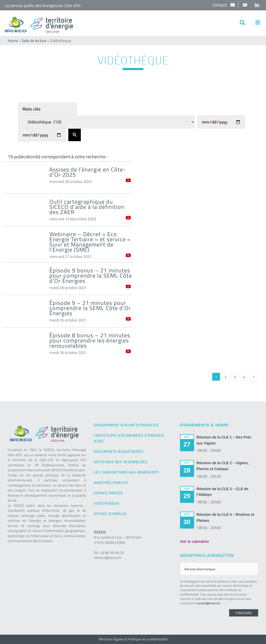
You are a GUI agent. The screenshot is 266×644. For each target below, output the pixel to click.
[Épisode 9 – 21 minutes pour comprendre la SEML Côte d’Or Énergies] (23, 312)
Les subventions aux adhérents (127, 472)
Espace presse (108, 493)
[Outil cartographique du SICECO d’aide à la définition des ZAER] (23, 211)
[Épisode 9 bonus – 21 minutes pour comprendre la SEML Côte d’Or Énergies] (23, 279)
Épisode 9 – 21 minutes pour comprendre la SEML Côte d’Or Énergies (90, 308)
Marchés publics (111, 482)
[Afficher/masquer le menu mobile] (258, 22)
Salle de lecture (34, 41)
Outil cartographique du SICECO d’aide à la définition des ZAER (87, 207)
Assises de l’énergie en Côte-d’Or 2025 (88, 172)
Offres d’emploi (110, 514)
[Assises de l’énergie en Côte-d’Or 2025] (23, 178)
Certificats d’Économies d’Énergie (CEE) (129, 438)
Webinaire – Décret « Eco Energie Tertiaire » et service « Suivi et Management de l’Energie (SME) (90, 242)
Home (13, 41)
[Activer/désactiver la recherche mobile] (242, 22)
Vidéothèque (107, 503)
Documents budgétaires (119, 451)
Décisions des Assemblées (121, 462)
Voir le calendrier (195, 542)
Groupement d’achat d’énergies (126, 425)
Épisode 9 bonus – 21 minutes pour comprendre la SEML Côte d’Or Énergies (91, 276)
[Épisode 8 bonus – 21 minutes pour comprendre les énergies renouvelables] (23, 344)
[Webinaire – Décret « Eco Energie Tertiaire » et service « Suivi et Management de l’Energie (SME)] (23, 243)
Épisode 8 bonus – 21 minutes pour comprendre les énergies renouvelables (90, 340)
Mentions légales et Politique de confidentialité (133, 639)
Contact (220, 5)
